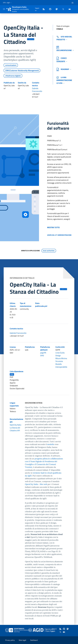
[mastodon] (56, 9)
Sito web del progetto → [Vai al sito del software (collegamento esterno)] (64, 38)
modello (51, 444)
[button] (7, 3)
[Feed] (43, 9)
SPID (42, 356)
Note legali (22, 640)
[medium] (69, 9)
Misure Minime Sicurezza (61, 360)
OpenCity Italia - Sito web (36, 484)
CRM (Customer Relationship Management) (22, 70)
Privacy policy (10, 640)
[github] (49, 9)
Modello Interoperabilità (61, 365)
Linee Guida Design (60, 354)
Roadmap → (64, 69)
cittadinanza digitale (13, 76)
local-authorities (49, 251)
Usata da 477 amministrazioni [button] (59, 235)
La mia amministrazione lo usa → (64, 80)
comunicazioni (11, 65)
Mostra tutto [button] (53, 227)
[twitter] (62, 9)
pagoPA (43, 353)
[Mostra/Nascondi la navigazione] (4, 9)
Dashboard (34, 640)
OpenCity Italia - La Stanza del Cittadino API (16, 428)
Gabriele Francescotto (37, 90)
